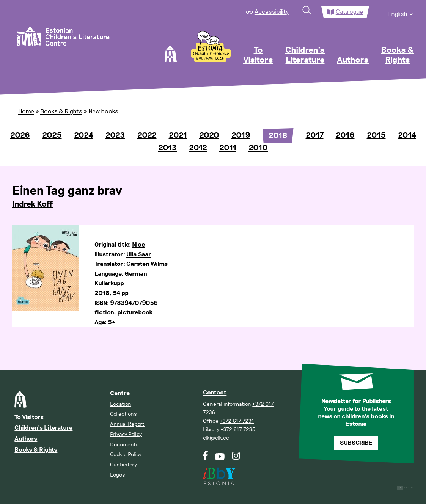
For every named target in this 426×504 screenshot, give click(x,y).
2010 (258, 148)
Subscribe (356, 443)
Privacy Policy (126, 434)
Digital (405, 488)
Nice (138, 245)
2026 (20, 135)
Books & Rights (397, 55)
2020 (209, 135)
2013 (167, 148)
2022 (147, 135)
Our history (123, 465)
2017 (315, 135)
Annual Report (127, 424)
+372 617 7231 (237, 421)
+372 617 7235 (238, 429)
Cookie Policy (126, 455)
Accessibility (272, 12)
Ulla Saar (139, 255)
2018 (278, 136)
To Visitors (258, 55)
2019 (241, 135)
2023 (115, 135)
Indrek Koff (32, 204)
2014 (407, 135)
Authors (353, 60)
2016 (345, 135)
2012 (198, 148)
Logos (118, 475)
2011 (228, 148)
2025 (52, 135)
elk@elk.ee (216, 438)
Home (26, 111)
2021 (178, 135)
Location (121, 404)
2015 (376, 135)
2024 (84, 135)
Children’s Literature (305, 55)
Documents (124, 445)
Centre (120, 393)
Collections (123, 414)
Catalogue (349, 12)
